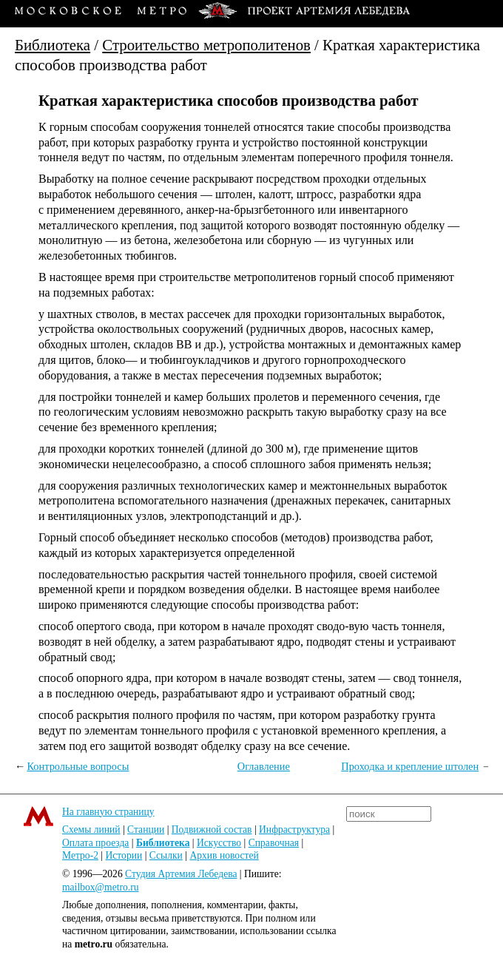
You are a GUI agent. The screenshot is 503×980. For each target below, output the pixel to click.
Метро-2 (80, 855)
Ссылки (166, 855)
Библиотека (53, 45)
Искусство (219, 843)
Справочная (274, 843)
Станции (146, 829)
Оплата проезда (95, 843)
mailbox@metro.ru (101, 887)
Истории (124, 855)
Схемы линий (91, 829)
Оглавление (264, 766)
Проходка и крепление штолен (410, 766)
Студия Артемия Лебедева (181, 874)
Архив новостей (224, 855)
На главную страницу (108, 812)
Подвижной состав (212, 829)
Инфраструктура (294, 829)
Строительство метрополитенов (206, 45)
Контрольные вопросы (78, 766)
